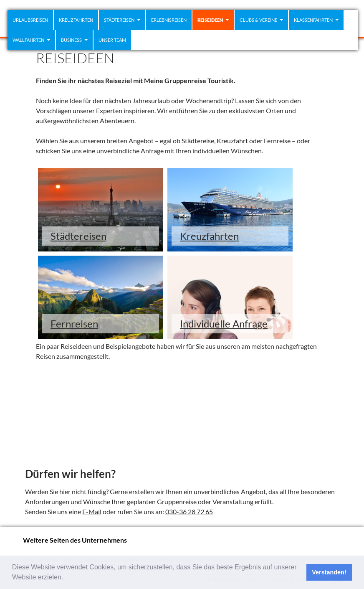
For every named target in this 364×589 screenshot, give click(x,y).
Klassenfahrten (313, 20)
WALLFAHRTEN (28, 40)
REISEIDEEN (210, 20)
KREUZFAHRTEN (76, 20)
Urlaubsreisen (30, 20)
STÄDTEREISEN (119, 20)
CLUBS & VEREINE (258, 20)
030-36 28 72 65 (189, 512)
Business (71, 40)
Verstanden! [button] (329, 572)
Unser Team (112, 40)
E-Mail (92, 512)
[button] (66, 578)
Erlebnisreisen (169, 20)
